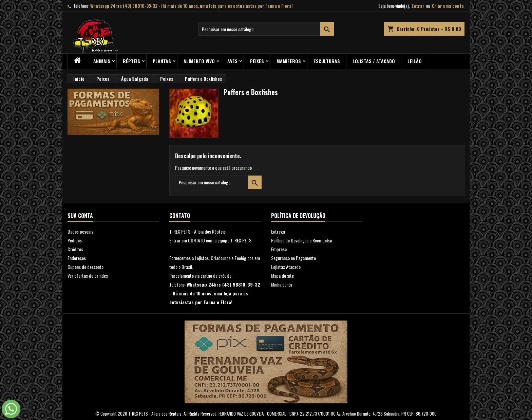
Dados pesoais (80, 231)
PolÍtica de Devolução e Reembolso (301, 240)
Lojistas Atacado (286, 267)
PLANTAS (162, 61)
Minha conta (282, 284)
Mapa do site (282, 276)
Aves (232, 61)
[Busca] (266, 29)
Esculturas (327, 61)
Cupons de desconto (85, 267)
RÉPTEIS (131, 61)
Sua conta (80, 216)
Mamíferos (289, 61)
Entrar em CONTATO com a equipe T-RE (204, 240)
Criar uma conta (448, 6)
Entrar (418, 6)
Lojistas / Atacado (374, 61)
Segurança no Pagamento (293, 258)
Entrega (278, 231)
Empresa (279, 249)
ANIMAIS (102, 61)
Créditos (75, 249)
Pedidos (75, 240)
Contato (180, 216)
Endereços (77, 258)
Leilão (415, 61)
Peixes (257, 61)
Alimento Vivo (199, 61)
